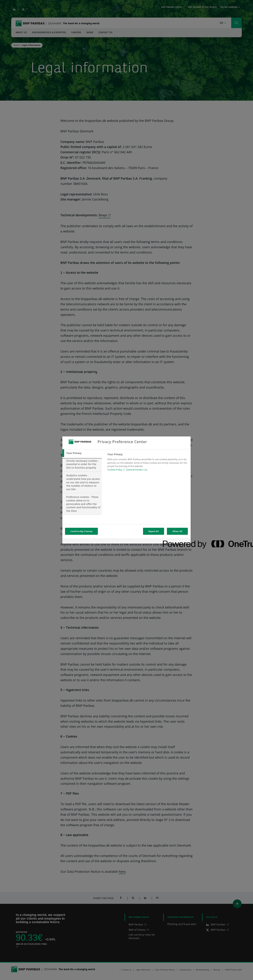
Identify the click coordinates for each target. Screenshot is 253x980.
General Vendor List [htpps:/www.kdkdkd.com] (137, 470)
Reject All (154, 531)
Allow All (177, 531)
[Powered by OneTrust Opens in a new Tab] (176, 541)
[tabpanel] (147, 463)
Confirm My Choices (81, 531)
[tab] (82, 453)
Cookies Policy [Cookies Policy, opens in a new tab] (115, 470)
